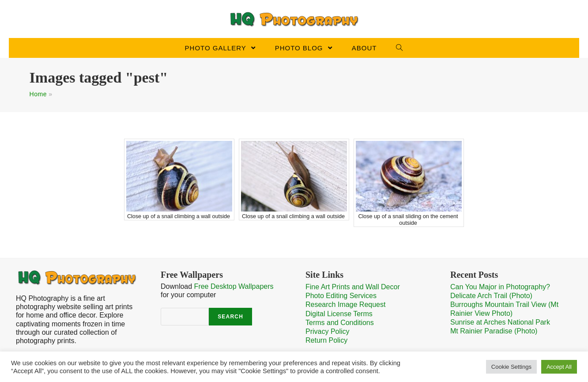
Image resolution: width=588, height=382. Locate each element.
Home (38, 94)
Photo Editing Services (341, 296)
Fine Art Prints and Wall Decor (353, 287)
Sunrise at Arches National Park (500, 322)
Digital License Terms (339, 314)
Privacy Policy (328, 331)
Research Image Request (345, 304)
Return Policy (326, 340)
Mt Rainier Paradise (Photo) (494, 331)
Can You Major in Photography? (500, 287)
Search (230, 317)
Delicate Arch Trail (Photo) (491, 296)
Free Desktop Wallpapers (234, 286)
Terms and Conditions (340, 323)
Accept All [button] (559, 367)
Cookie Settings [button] (511, 367)
